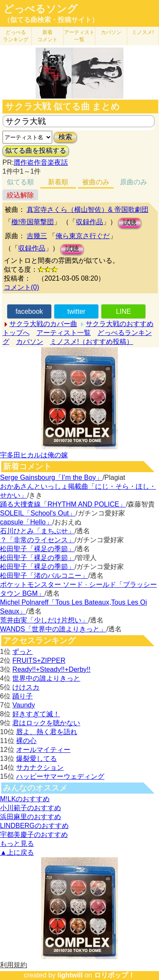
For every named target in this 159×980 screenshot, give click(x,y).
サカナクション (40, 767)
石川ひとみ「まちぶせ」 (37, 531)
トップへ (16, 333)
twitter (77, 311)
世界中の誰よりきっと (46, 678)
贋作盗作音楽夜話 (41, 162)
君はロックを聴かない (46, 723)
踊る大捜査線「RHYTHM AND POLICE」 (63, 504)
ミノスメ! (143, 32)
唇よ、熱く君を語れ (47, 732)
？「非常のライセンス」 (37, 540)
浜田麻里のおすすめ (31, 817)
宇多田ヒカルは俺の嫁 (34, 455)
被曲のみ (96, 182)
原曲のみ (134, 182)
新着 (47, 36)
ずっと (22, 652)
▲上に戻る (17, 852)
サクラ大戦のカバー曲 (43, 324)
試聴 (130, 223)
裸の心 (26, 741)
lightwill (70, 975)
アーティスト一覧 (64, 333)
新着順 (58, 182)
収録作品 (89, 222)
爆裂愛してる (36, 759)
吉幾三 (37, 236)
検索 (65, 137)
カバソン (111, 32)
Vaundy (24, 705)
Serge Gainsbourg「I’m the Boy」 (51, 477)
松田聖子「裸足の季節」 (37, 549)
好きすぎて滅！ (36, 714)
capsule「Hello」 (26, 522)
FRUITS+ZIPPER (39, 660)
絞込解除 (20, 195)
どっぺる (16, 36)
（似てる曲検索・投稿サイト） (51, 20)
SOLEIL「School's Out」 (38, 513)
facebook (29, 311)
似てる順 (20, 182)
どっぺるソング (40, 9)
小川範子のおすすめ (31, 808)
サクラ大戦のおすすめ (120, 324)
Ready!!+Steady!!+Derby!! (51, 669)
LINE (123, 311)
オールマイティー (43, 750)
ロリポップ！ (114, 975)
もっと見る (17, 843)
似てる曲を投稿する (36, 151)
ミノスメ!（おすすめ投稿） (92, 342)
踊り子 (22, 696)
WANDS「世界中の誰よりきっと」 (53, 629)
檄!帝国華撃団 (33, 222)
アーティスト (79, 36)
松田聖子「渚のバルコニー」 (44, 576)
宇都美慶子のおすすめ (34, 835)
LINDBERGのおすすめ (34, 826)
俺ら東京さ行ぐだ (83, 236)
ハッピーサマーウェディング (60, 776)
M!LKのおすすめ (25, 799)
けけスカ (26, 687)
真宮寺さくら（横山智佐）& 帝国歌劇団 (88, 210)
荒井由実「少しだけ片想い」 (44, 620)
